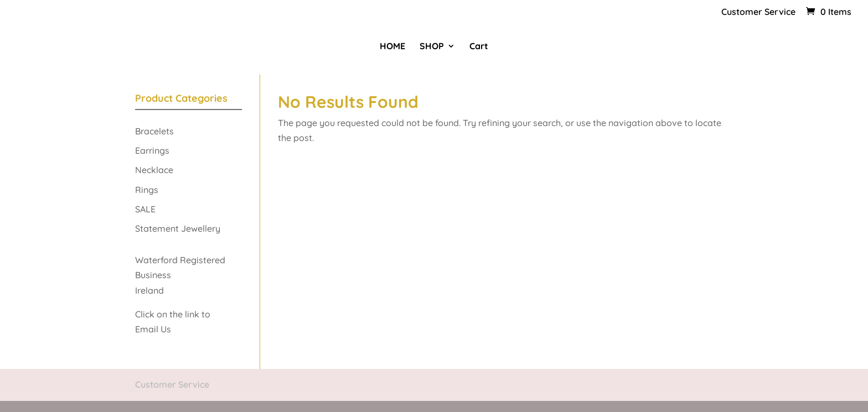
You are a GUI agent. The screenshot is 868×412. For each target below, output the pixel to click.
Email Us (154, 329)
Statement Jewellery (178, 228)
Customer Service (758, 12)
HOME (392, 47)
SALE (145, 209)
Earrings (152, 150)
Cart (479, 47)
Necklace (154, 170)
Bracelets (154, 131)
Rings (147, 190)
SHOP (432, 47)
